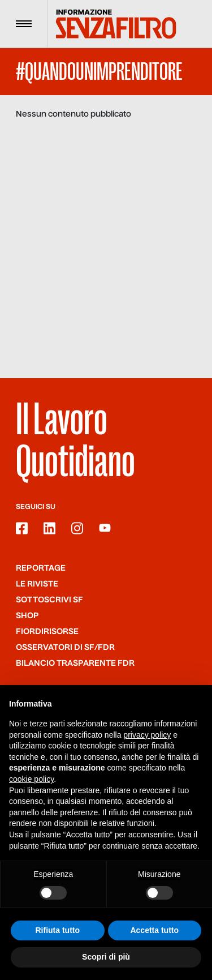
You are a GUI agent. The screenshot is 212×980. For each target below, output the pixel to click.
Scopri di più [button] (106, 957)
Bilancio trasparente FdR (75, 664)
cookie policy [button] (31, 780)
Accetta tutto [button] (154, 931)
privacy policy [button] (147, 735)
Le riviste (37, 584)
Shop (27, 616)
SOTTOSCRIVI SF (49, 600)
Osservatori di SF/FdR (65, 648)
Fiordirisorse (47, 632)
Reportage (41, 568)
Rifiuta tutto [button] (57, 931)
